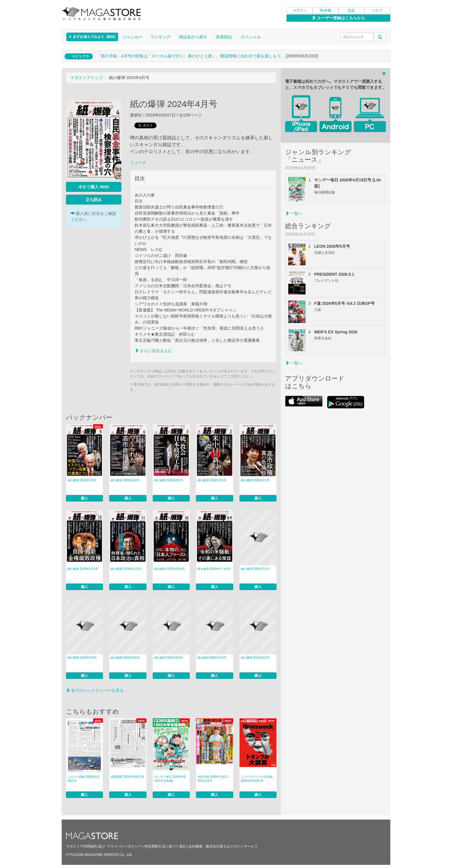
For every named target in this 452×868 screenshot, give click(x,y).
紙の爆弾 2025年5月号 (125, 658)
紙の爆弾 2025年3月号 (212, 658)
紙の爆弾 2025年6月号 (82, 658)
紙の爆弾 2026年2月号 (212, 480)
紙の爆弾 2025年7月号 (256, 569)
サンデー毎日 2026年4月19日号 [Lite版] (170, 779)
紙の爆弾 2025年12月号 (83, 569)
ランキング (160, 37)
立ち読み (94, 200)
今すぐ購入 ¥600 (94, 187)
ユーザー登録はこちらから (338, 18)
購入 (84, 498)
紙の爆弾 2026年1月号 (256, 480)
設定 (351, 10)
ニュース (138, 162)
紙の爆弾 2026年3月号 (169, 480)
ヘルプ (377, 10)
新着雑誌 (224, 37)
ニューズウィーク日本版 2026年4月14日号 (257, 779)
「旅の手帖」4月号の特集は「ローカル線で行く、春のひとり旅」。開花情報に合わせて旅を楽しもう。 (191, 56)
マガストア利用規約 (82, 846)
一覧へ (294, 213)
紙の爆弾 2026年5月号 (82, 480)
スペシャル (251, 37)
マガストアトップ (86, 78)
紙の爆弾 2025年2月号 (256, 658)
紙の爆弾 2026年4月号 (125, 480)
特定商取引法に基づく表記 (165, 846)
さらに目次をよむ (153, 351)
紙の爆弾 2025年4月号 (169, 658)
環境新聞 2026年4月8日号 (127, 777)
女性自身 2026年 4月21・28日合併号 (214, 779)
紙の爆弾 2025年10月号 (169, 569)
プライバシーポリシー (124, 846)
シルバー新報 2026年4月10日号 (83, 779)
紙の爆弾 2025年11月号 (126, 569)
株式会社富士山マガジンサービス (232, 846)
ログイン (300, 10)
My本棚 (325, 10)
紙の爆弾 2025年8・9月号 (214, 569)
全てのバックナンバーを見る (95, 690)
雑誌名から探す (193, 37)
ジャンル (132, 37)
